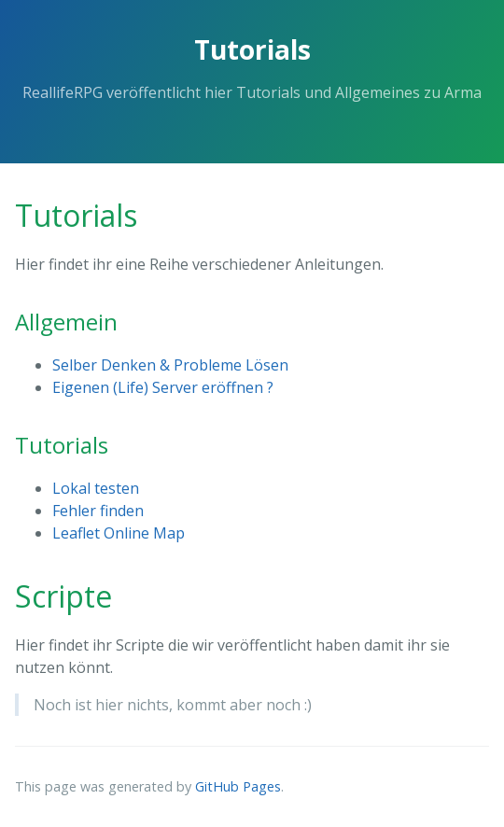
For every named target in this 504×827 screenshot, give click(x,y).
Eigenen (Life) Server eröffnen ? (163, 387)
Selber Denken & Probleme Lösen (170, 365)
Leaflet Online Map (119, 533)
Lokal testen (96, 488)
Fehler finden (98, 511)
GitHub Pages (238, 786)
